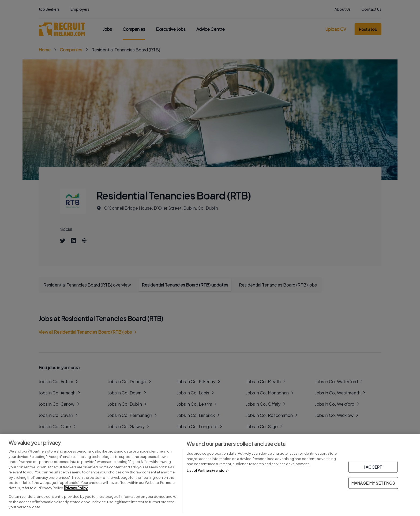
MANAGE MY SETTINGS (373, 483)
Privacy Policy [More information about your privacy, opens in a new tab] (76, 488)
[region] (210, 475)
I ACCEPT (373, 467)
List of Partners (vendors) (208, 470)
